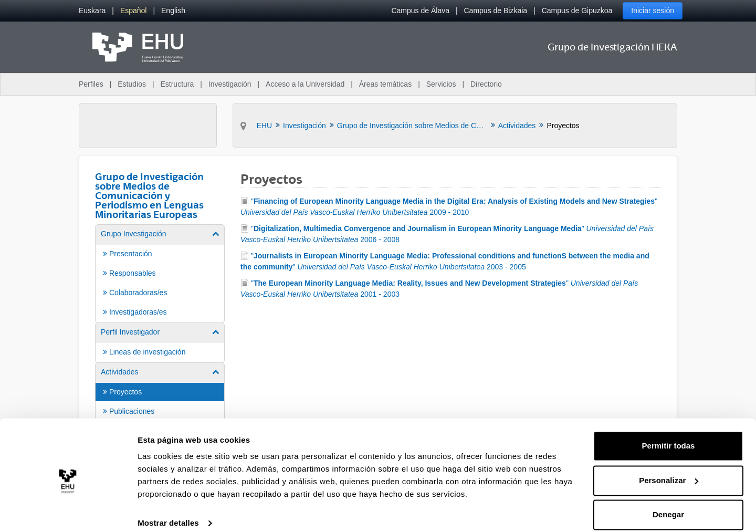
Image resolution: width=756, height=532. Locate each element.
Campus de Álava (420, 11)
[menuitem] (92, 11)
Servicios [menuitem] (441, 84)
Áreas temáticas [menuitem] (385, 84)
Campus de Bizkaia (496, 11)
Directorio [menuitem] (486, 84)
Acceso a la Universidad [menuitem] (305, 84)
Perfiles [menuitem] (91, 84)
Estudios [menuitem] (132, 84)
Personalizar (669, 468)
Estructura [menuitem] (177, 84)
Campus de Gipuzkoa (577, 11)
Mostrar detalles (168, 511)
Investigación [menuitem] (230, 84)
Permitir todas (669, 434)
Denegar (668, 503)
